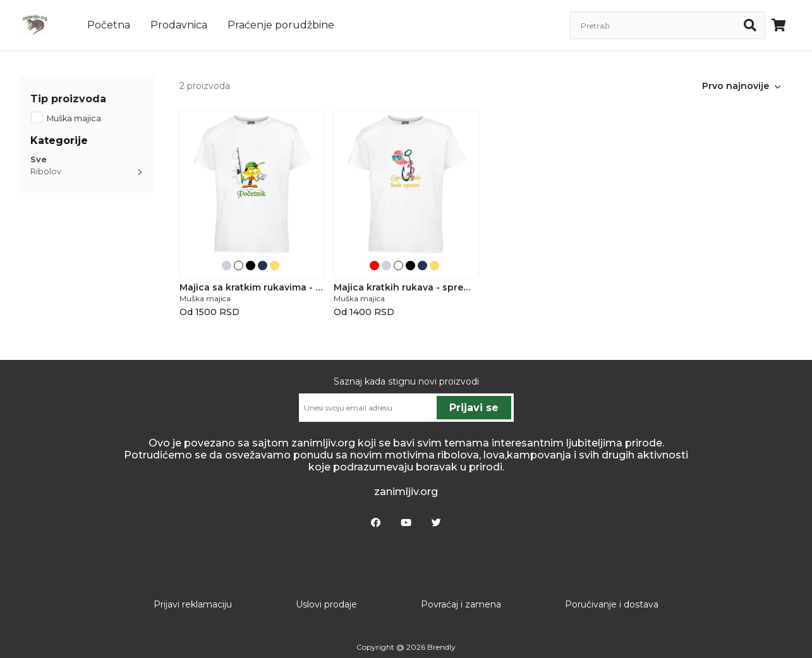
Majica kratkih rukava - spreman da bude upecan (406, 287)
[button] (778, 86)
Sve (39, 159)
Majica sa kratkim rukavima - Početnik (251, 287)
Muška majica (74, 118)
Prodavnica (179, 25)
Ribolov (46, 171)
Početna (109, 25)
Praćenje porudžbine (281, 25)
